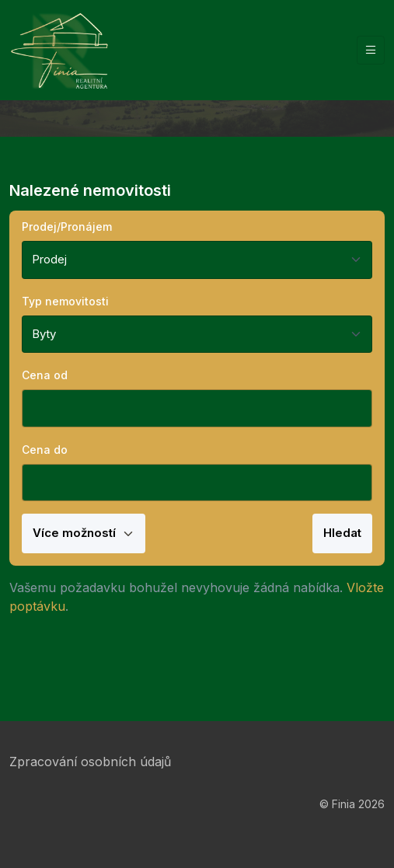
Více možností (84, 533)
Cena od (45, 375)
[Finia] (59, 50)
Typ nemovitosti (65, 301)
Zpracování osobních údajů (90, 762)
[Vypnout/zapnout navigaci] (371, 50)
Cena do (45, 450)
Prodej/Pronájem (67, 227)
